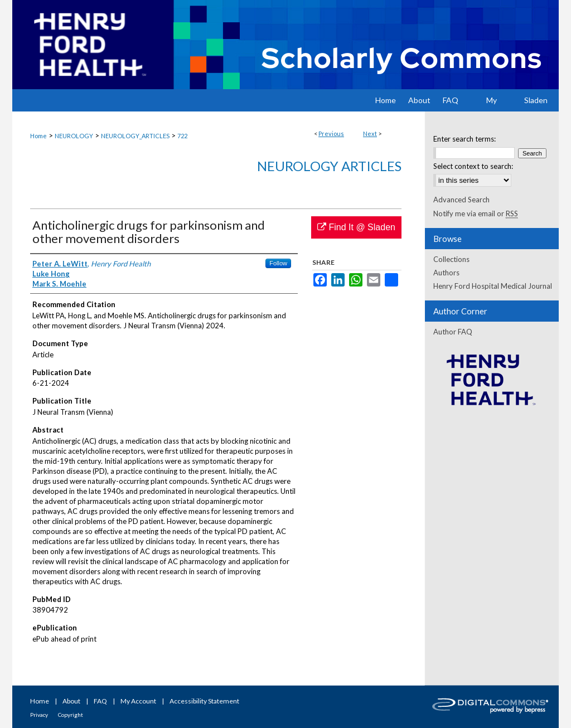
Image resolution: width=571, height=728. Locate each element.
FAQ (100, 701)
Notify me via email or (476, 213)
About (71, 701)
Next (370, 134)
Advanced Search (461, 200)
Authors (446, 273)
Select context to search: (473, 166)
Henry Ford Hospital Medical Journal (493, 286)
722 (182, 136)
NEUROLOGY (74, 136)
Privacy (39, 715)
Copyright (71, 715)
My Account (138, 701)
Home (38, 136)
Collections (451, 259)
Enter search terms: (464, 139)
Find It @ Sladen (356, 227)
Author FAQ (453, 332)
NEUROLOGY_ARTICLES (135, 136)
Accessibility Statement (204, 701)
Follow (278, 263)
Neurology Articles (329, 166)
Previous (331, 134)
